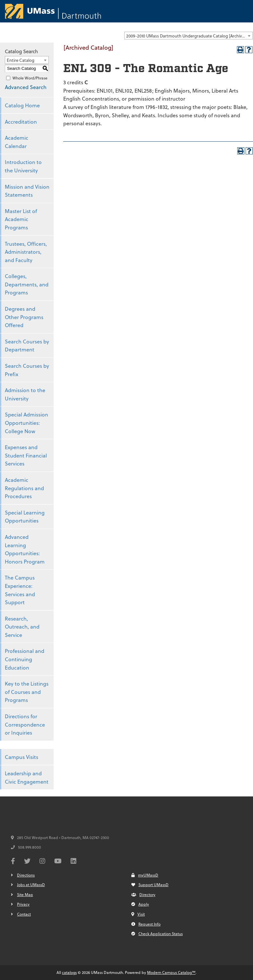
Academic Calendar (17, 142)
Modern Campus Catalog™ (171, 972)
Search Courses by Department (27, 346)
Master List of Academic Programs (21, 219)
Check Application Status (157, 934)
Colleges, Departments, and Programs (27, 284)
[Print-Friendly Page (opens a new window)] (240, 50)
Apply (140, 904)
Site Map (25, 894)
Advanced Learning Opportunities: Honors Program (25, 549)
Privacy (23, 904)
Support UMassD (150, 885)
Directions (26, 875)
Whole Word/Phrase (30, 78)
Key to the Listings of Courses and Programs (27, 692)
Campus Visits (22, 757)
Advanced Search (26, 87)
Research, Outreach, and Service (22, 627)
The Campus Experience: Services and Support (20, 590)
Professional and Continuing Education (25, 659)
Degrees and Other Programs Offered (24, 317)
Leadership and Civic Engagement (27, 777)
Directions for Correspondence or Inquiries (25, 724)
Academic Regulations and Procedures (24, 488)
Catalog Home (22, 105)
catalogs (69, 972)
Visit (138, 914)
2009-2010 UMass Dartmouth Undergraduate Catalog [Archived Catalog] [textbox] (189, 36)
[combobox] (188, 36)
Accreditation (21, 122)
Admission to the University (25, 394)
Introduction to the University (23, 166)
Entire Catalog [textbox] (21, 60)
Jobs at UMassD (31, 885)
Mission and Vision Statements (27, 191)
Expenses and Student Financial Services (26, 455)
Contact (24, 914)
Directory (143, 894)
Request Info (146, 924)
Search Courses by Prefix (27, 370)
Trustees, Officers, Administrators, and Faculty (26, 252)
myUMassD (145, 875)
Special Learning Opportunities (25, 517)
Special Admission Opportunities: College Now (26, 423)
